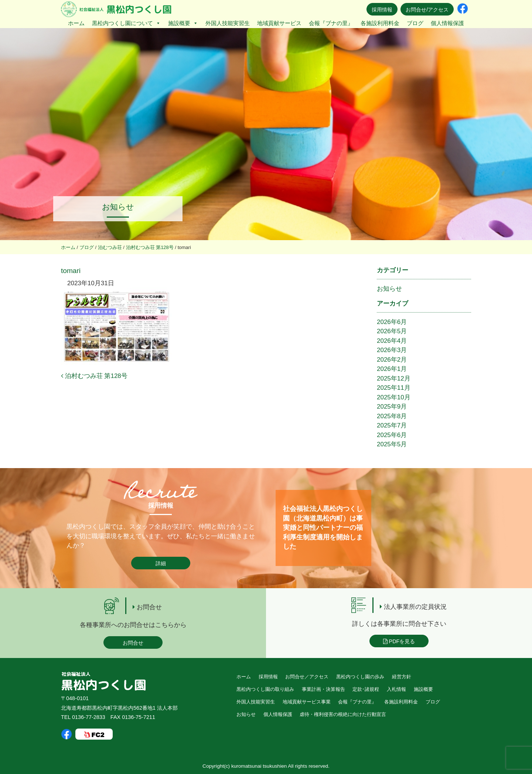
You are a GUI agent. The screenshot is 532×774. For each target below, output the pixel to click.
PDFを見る (399, 641)
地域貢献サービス (279, 23)
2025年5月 (392, 444)
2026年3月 (392, 350)
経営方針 (402, 677)
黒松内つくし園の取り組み (265, 689)
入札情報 (396, 689)
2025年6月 (392, 435)
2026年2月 (392, 360)
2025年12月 (394, 379)
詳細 (161, 563)
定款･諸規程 (366, 689)
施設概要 (183, 23)
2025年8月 (392, 416)
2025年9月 (392, 407)
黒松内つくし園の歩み (360, 677)
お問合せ (133, 643)
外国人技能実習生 (228, 23)
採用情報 (382, 10)
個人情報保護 (447, 23)
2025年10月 (394, 397)
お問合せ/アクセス (427, 10)
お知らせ (389, 289)
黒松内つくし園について (126, 23)
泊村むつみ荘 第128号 (94, 376)
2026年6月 (392, 322)
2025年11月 (394, 388)
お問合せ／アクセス (307, 677)
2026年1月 (392, 369)
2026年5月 (392, 331)
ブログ (415, 23)
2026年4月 (392, 341)
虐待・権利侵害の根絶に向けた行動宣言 (343, 714)
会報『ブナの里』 (331, 23)
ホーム (76, 23)
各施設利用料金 (380, 23)
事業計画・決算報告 (323, 689)
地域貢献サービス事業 (307, 702)
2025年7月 (392, 425)
